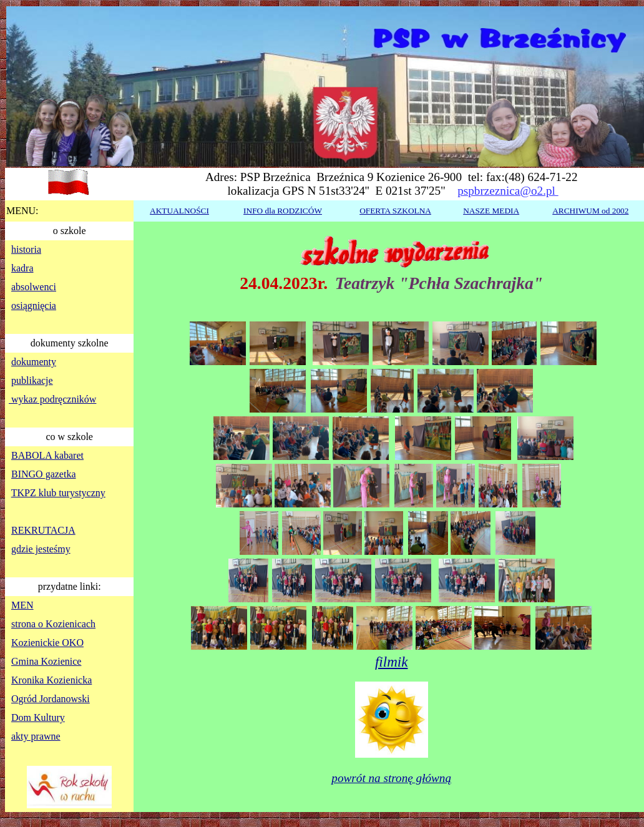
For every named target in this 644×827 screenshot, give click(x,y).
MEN (22, 605)
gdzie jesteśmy (41, 549)
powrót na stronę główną (391, 778)
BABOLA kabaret (47, 455)
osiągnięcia (34, 306)
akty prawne (36, 736)
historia (26, 249)
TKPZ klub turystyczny (58, 493)
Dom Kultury (38, 717)
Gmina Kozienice (46, 661)
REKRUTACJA (43, 530)
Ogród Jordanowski (51, 699)
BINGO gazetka (44, 474)
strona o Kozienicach (53, 624)
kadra (22, 268)
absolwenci (34, 287)
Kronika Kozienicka (51, 680)
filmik (391, 662)
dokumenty (34, 362)
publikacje (32, 380)
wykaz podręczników (52, 399)
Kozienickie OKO (47, 643)
